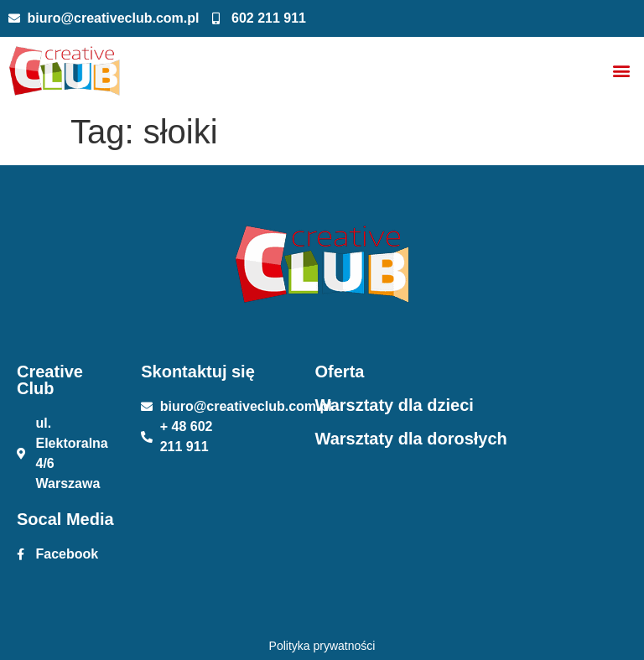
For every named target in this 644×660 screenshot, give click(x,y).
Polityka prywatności (322, 646)
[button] (622, 71)
